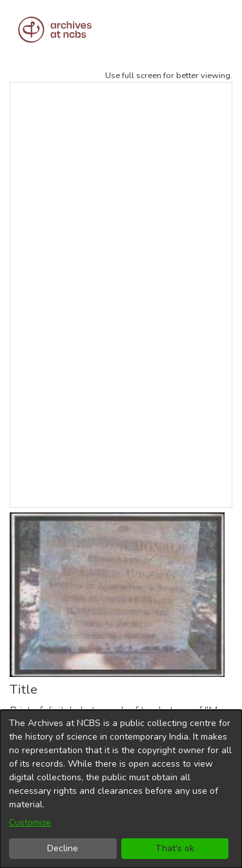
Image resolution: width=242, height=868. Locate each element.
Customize (30, 823)
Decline (63, 848)
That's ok (175, 848)
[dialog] (121, 789)
